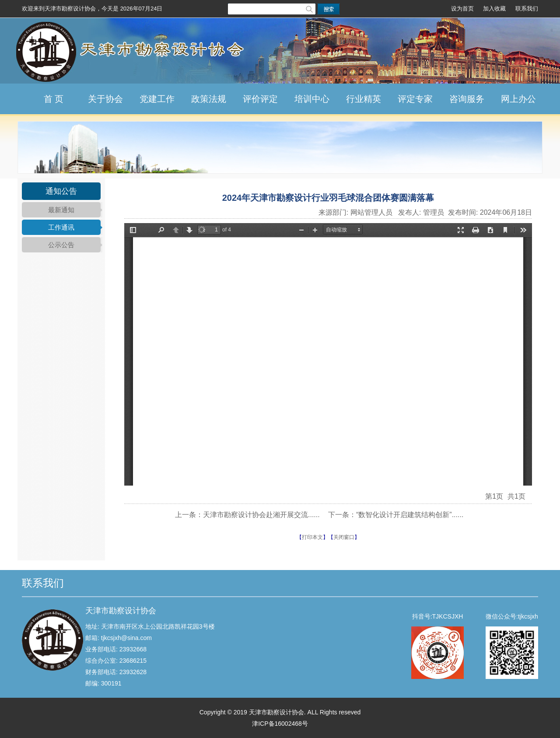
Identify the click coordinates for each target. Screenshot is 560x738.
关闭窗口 (344, 537)
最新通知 (61, 210)
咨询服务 (467, 99)
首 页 (54, 99)
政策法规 (209, 99)
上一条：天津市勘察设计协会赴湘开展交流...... (247, 515)
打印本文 (312, 537)
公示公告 (61, 245)
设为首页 (462, 9)
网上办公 (518, 99)
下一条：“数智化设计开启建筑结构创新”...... (396, 515)
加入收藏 (494, 9)
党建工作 (157, 99)
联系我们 (527, 9)
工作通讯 (61, 227)
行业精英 (364, 99)
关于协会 (105, 99)
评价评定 (260, 99)
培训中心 (312, 99)
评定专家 (415, 99)
